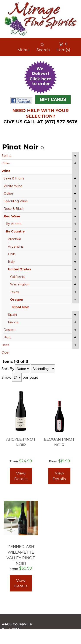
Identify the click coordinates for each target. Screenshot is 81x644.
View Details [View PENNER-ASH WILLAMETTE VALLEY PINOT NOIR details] (21, 583)
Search (43, 47)
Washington (20, 284)
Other (6, 163)
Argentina (16, 247)
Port (7, 337)
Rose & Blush (14, 209)
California (17, 277)
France (13, 322)
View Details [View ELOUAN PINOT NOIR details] (59, 476)
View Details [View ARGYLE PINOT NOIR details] (21, 476)
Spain (12, 315)
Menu (23, 50)
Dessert (10, 330)
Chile (12, 254)
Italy (11, 262)
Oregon (17, 300)
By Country (15, 231)
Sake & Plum (14, 178)
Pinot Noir (21, 307)
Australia (14, 239)
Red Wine (12, 216)
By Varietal (14, 224)
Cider (6, 352)
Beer (5, 345)
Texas (14, 292)
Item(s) (63, 47)
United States (20, 269)
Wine (6, 171)
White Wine (13, 186)
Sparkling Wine (16, 201)
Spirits (6, 156)
